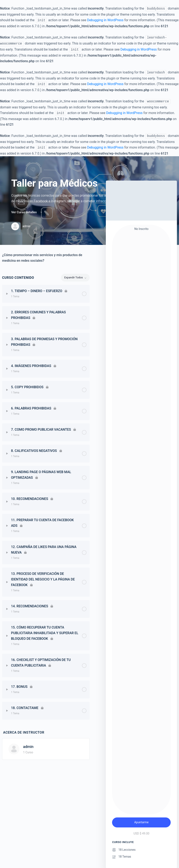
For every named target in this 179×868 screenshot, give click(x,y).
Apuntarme (141, 822)
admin (28, 747)
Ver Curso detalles (27, 212)
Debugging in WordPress (105, 20)
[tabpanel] (46, 258)
